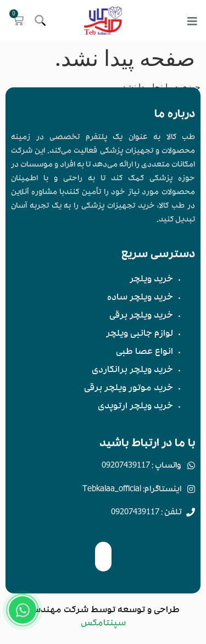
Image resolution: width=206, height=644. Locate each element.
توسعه (131, 611)
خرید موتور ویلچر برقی (129, 389)
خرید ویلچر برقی (141, 317)
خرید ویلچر (151, 280)
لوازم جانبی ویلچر (140, 335)
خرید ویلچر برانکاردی (132, 371)
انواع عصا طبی (144, 353)
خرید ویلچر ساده (140, 298)
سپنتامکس (103, 624)
